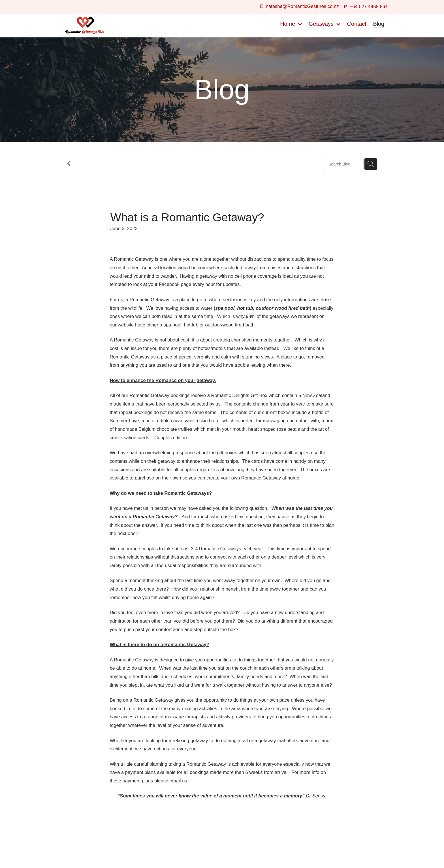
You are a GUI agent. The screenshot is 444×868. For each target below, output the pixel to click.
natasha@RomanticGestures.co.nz (302, 7)
